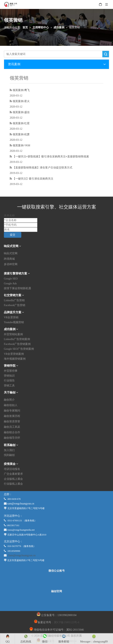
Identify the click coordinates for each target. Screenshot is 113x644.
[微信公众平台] (57, 581)
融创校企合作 (12, 432)
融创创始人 (11, 405)
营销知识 (9, 376)
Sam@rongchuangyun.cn (22, 555)
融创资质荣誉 (12, 421)
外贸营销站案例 (13, 334)
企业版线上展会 (13, 479)
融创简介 (9, 400)
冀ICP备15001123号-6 (67, 622)
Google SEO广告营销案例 (19, 349)
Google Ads (10, 283)
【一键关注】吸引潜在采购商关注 (33, 179)
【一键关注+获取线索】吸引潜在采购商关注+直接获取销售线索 (51, 156)
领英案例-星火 (21, 101)
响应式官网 (11, 253)
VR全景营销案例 (14, 354)
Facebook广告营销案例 (17, 344)
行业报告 (9, 381)
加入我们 (9, 450)
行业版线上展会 (13, 484)
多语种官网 (11, 264)
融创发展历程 (12, 416)
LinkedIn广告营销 (14, 300)
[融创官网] (56, 602)
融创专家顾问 (12, 411)
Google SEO (11, 279)
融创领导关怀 (12, 438)
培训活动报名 (12, 469)
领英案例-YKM (21, 145)
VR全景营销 (11, 317)
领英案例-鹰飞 (21, 90)
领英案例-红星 (21, 123)
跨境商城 (9, 259)
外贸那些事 (11, 371)
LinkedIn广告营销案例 (17, 339)
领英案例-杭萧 (21, 134)
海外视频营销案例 (15, 359)
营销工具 (9, 386)
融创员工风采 (12, 427)
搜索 (106, 54)
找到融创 (9, 455)
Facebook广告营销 (15, 305)
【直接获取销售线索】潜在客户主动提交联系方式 (42, 168)
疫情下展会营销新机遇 (17, 288)
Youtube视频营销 (14, 322)
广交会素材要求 (13, 474)
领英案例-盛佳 (21, 112)
